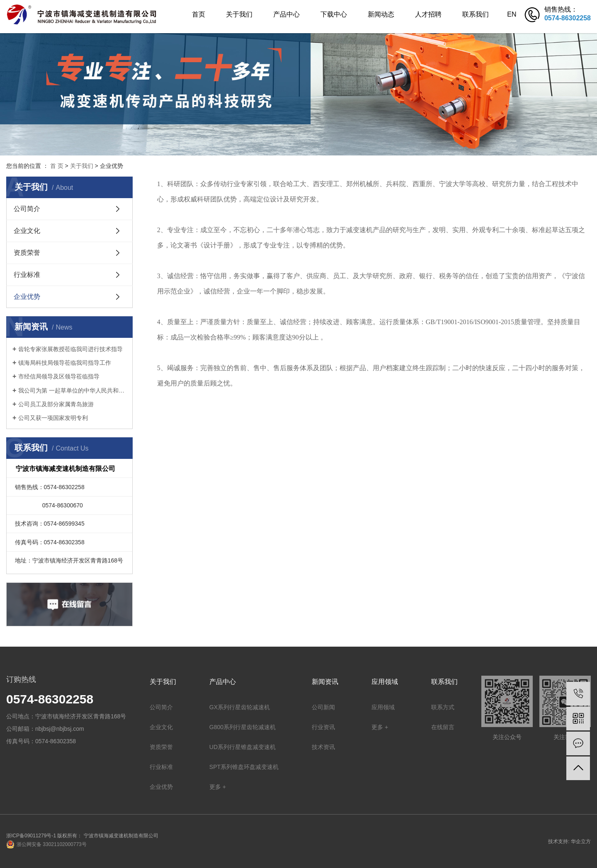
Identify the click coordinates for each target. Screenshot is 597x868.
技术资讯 (323, 747)
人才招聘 (428, 14)
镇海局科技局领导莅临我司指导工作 (65, 363)
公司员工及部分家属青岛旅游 (56, 404)
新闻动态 (381, 14)
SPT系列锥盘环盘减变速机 (244, 767)
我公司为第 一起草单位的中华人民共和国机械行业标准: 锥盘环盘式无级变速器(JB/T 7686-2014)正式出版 (72, 390)
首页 (199, 14)
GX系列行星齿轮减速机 (240, 707)
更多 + (218, 787)
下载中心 (334, 14)
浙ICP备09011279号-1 (31, 836)
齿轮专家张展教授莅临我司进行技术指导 (70, 349)
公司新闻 (323, 707)
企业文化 (27, 231)
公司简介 (27, 209)
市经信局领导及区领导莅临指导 (59, 376)
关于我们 (239, 14)
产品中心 (286, 14)
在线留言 (443, 727)
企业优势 (27, 297)
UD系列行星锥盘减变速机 (243, 747)
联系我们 (476, 14)
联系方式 (443, 707)
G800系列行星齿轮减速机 (243, 727)
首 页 (57, 166)
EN (512, 14)
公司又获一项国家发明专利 (53, 418)
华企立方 (581, 841)
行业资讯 (323, 727)
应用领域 (383, 707)
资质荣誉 (27, 253)
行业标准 (27, 275)
